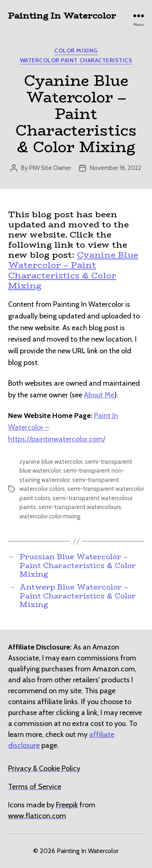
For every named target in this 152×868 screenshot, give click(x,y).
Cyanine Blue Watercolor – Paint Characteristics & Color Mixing (73, 270)
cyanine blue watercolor (51, 462)
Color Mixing (76, 51)
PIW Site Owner (50, 168)
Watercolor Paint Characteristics (76, 60)
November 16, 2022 (116, 168)
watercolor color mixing (50, 516)
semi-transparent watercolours (80, 507)
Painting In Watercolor (62, 16)
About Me (99, 395)
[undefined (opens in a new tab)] (67, 805)
